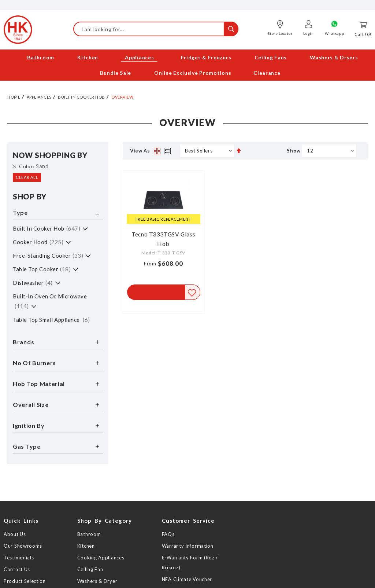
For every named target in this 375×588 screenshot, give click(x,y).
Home (14, 97)
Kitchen (86, 546)
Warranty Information (188, 546)
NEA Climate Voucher (187, 579)
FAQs (168, 534)
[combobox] (156, 29)
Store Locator (280, 33)
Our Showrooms (23, 546)
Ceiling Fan (90, 569)
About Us (15, 534)
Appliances (39, 97)
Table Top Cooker (42, 269)
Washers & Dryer (97, 581)
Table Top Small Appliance (51, 320)
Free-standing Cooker (48, 256)
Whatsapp (335, 33)
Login (309, 33)
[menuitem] (40, 57)
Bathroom (89, 534)
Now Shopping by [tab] (50, 155)
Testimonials (19, 558)
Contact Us (17, 569)
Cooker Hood (38, 242)
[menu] (187, 65)
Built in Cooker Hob (81, 97)
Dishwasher (33, 283)
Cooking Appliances (101, 558)
